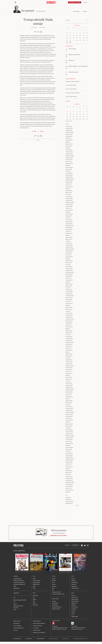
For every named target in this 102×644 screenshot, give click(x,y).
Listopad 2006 (69, 481)
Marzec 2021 (69, 146)
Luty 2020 (68, 172)
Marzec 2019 (69, 193)
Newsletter (67, 546)
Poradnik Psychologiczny (19, 583)
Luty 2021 (68, 148)
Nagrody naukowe (56, 609)
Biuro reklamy (16, 624)
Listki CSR (35, 605)
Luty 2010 (68, 405)
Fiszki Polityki (74, 627)
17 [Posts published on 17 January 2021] (87, 36)
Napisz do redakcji (17, 626)
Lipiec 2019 (68, 185)
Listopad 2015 (69, 271)
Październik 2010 (70, 389)
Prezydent (16, 608)
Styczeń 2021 (69, 150)
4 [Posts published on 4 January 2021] (67, 33)
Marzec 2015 (69, 286)
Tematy (73, 613)
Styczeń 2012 (69, 360)
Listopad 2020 (69, 154)
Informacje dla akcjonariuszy (39, 633)
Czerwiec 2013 (69, 327)
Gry (53, 590)
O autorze (85, 12)
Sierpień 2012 (69, 347)
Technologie (55, 605)
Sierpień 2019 (69, 183)
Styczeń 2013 (69, 337)
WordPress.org (69, 504)
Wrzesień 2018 (69, 205)
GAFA (34, 603)
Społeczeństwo (75, 600)
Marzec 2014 (69, 310)
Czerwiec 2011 (69, 374)
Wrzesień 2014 (69, 298)
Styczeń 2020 (69, 174)
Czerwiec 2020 (69, 164)
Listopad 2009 (69, 411)
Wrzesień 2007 (69, 461)
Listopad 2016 (69, 247)
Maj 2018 (68, 212)
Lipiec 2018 (68, 209)
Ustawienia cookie (37, 631)
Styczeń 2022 (69, 127)
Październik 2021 (70, 133)
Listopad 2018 (69, 201)
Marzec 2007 (69, 473)
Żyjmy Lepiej (16, 589)
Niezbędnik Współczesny (19, 585)
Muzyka (54, 581)
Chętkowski (74, 587)
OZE (34, 602)
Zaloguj (85, 2)
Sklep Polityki (75, 617)
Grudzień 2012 (69, 339)
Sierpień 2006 (69, 487)
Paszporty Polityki (56, 592)
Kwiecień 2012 (69, 354)
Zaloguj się (68, 498)
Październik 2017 (70, 226)
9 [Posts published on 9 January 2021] (83, 33)
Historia (73, 596)
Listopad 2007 (69, 457)
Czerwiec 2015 (69, 281)
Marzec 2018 (69, 216)
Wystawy (54, 587)
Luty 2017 (68, 242)
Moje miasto (74, 603)
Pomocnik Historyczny (19, 581)
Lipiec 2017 (68, 232)
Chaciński (74, 585)
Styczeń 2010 (69, 407)
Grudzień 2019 (69, 176)
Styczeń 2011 (69, 384)
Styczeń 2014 (69, 314)
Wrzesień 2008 (69, 438)
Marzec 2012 (69, 356)
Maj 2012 (68, 352)
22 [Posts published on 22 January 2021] (80, 38)
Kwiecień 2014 (69, 308)
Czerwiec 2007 (69, 467)
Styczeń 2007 (69, 477)
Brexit (34, 579)
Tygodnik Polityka (18, 579)
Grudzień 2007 (69, 456)
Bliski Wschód (36, 585)
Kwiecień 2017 (69, 238)
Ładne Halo (56, 639)
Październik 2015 (70, 273)
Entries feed (68, 500)
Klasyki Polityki (75, 602)
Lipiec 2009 (68, 419)
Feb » (70, 43)
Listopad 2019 (69, 177)
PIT (34, 598)
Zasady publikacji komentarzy (39, 624)
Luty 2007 (68, 475)
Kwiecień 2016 (69, 261)
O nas (73, 615)
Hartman (74, 581)
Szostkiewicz (75, 583)
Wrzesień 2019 (69, 181)
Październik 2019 (70, 179)
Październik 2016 (70, 249)
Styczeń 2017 (69, 244)
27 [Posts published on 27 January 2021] (74, 41)
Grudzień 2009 (69, 409)
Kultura (54, 577)
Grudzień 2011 (69, 362)
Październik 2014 (70, 296)
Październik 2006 (70, 483)
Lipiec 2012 (68, 349)
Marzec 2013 (69, 333)
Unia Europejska (37, 581)
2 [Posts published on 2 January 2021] (83, 31)
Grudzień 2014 (69, 292)
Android (56, 627)
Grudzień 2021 (69, 129)
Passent (73, 579)
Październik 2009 (70, 413)
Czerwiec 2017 (69, 234)
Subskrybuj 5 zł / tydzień (75, 2)
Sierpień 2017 (69, 230)
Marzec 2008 (69, 450)
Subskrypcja (75, 546)
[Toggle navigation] (15, 2)
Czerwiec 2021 (69, 141)
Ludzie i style (75, 598)
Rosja (34, 587)
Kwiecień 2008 (69, 448)
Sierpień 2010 (69, 393)
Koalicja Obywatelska (18, 606)
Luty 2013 (68, 335)
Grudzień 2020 (69, 152)
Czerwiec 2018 (69, 211)
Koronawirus (16, 593)
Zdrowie (54, 602)
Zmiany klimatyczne (57, 607)
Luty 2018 (68, 218)
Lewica (15, 604)
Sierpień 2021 (69, 137)
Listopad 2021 (69, 131)
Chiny (34, 589)
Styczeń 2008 (69, 454)
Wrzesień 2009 (69, 415)
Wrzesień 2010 (69, 391)
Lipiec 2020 (68, 162)
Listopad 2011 (69, 364)
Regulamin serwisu (37, 622)
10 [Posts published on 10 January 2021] (87, 33)
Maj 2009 (68, 422)
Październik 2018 (70, 203)
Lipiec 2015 (68, 279)
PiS (14, 602)
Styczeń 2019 (69, 197)
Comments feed (69, 502)
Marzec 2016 (69, 263)
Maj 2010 (68, 399)
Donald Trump (36, 583)
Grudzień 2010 (69, 386)
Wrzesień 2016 (69, 251)
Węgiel (34, 600)
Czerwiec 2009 (69, 421)
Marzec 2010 (69, 403)
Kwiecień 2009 (69, 424)
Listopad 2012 (69, 341)
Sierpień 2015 (69, 277)
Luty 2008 (68, 452)
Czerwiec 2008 (69, 444)
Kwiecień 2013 (69, 331)
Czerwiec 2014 (69, 304)
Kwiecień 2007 (69, 471)
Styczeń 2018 (69, 220)
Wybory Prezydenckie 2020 (20, 600)
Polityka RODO (36, 628)
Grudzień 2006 (69, 479)
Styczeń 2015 (69, 290)
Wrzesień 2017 (69, 228)
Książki (54, 579)
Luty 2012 (68, 358)
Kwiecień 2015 (69, 284)
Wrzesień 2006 (69, 485)
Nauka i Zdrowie (55, 599)
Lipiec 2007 (68, 465)
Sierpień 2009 (69, 417)
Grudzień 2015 (69, 269)
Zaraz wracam (75, 82)
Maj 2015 (68, 282)
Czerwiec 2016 (69, 257)
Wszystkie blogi (75, 589)
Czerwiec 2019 (69, 187)
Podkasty (74, 605)
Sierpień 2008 (69, 440)
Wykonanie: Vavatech (66, 639)
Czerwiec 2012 (69, 351)
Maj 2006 (68, 492)
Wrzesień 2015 (69, 275)
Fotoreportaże (75, 607)
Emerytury (35, 596)
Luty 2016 (68, 265)
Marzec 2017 (69, 240)
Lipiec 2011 (68, 372)
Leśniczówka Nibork (40, 639)
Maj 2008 (68, 446)
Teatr (53, 589)
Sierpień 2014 (69, 300)
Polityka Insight (29, 639)
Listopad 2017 (69, 224)
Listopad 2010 (69, 387)
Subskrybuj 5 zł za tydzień (58, 536)
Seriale (54, 585)
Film (53, 583)
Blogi (73, 577)
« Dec (67, 43)
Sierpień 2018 (69, 207)
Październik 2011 (70, 366)
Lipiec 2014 (68, 302)
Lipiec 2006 (68, 489)
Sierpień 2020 (69, 160)
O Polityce (16, 631)
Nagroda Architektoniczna (58, 594)
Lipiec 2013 (68, 325)
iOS (53, 627)
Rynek (34, 593)
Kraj (14, 598)
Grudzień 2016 (69, 246)
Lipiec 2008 (68, 442)
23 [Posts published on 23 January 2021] (83, 38)
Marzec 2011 (69, 380)
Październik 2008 (70, 436)
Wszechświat (55, 603)
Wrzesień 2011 (69, 368)
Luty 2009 (68, 428)
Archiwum (74, 609)
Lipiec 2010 (68, 395)
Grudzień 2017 (69, 222)
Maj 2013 (68, 329)
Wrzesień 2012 (69, 345)
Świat (34, 577)
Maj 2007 (68, 469)
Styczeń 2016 (69, 267)
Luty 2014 (68, 312)
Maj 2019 (68, 189)
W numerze (16, 577)
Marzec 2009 (69, 426)
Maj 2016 (68, 259)
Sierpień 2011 (69, 370)
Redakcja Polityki (17, 622)
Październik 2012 (70, 343)
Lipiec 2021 (68, 139)
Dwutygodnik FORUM (17, 639)
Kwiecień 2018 (69, 214)
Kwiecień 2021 (69, 144)
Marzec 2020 (69, 170)
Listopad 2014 (69, 294)
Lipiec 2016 (68, 255)
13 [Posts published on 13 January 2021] (74, 36)
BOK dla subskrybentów (19, 628)
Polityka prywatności (37, 626)
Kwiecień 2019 (69, 191)
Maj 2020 (68, 166)
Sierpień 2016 (69, 253)
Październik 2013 (70, 319)
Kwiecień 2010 (69, 401)
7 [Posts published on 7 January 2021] (77, 33)
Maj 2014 (68, 306)
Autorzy (73, 611)
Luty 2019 (68, 195)
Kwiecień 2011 (69, 378)
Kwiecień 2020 (69, 168)
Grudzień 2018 (69, 199)
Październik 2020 (70, 156)
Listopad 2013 (69, 317)
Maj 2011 (68, 376)
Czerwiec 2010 (69, 397)
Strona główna (76, 12)
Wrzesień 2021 (69, 135)
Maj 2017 (68, 236)
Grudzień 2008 (69, 432)
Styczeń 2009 (69, 430)
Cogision (53, 639)
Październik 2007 (70, 459)
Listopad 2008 (69, 434)
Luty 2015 (68, 288)
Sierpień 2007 (69, 463)
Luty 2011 (68, 382)
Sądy (15, 610)
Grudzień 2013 (69, 316)
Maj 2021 (68, 142)
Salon (15, 587)
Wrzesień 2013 (69, 321)
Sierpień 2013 (69, 323)
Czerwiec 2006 (69, 491)
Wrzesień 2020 (69, 158)
